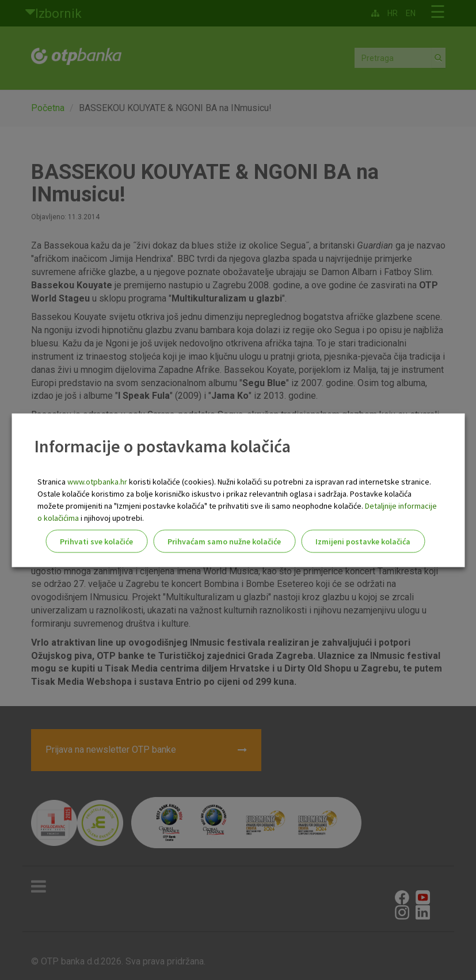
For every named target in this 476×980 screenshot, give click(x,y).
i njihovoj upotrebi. (111, 517)
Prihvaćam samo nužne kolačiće (224, 541)
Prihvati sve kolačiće (96, 541)
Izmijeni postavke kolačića (363, 541)
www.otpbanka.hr (97, 481)
